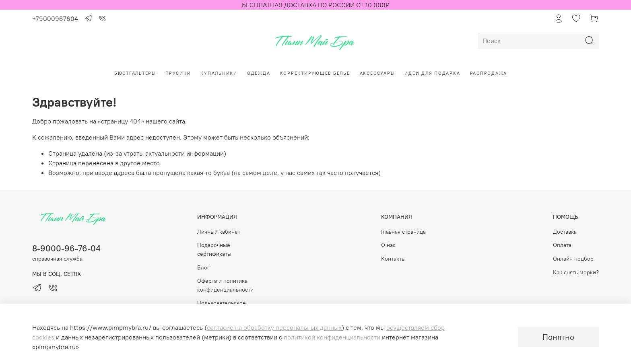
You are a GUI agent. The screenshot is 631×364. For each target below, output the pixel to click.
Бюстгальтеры (135, 73)
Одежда (259, 73)
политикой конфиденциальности (332, 337)
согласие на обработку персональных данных (274, 327)
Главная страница (403, 232)
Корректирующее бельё (315, 73)
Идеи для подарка (432, 73)
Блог (203, 267)
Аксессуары (377, 73)
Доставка (565, 232)
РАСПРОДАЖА (489, 73)
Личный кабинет (219, 232)
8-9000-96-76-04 (66, 248)
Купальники (219, 73)
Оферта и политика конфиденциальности (225, 285)
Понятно (558, 337)
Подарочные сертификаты (214, 249)
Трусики (178, 73)
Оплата (562, 245)
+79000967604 (55, 19)
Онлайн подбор (573, 259)
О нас (388, 245)
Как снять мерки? (576, 272)
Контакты (393, 259)
